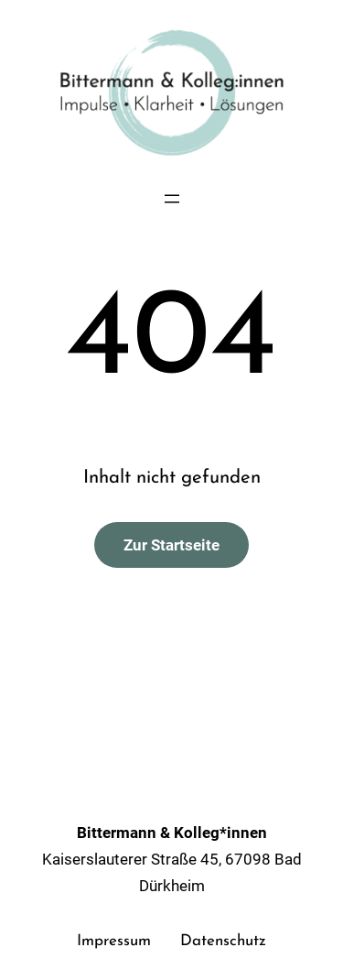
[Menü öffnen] (172, 199)
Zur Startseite (171, 545)
